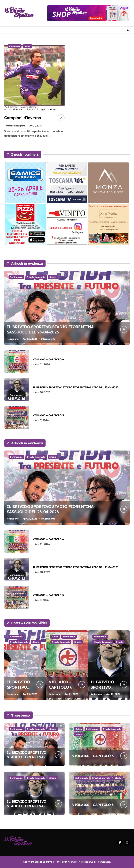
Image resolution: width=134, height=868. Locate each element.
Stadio (53, 277)
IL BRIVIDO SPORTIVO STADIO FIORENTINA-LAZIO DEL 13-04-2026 (75, 387)
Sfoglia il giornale (36, 277)
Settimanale (16, 277)
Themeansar (104, 862)
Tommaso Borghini (15, 126)
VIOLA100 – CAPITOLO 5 (48, 415)
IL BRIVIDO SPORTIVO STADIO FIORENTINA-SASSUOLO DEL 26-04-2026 (53, 328)
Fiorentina (15, 46)
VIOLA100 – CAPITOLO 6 (48, 359)
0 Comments (49, 339)
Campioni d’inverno (26, 118)
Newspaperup (86, 862)
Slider (27, 46)
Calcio (77, 637)
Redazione (13, 339)
